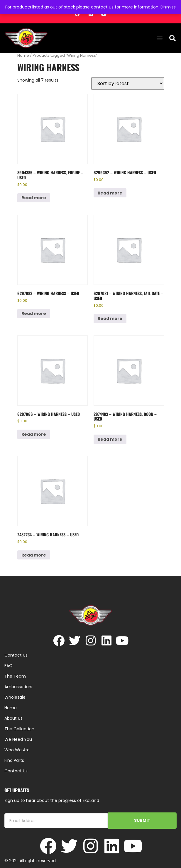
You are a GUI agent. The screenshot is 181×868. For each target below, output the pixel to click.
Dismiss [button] (168, 7)
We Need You (18, 739)
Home (23, 55)
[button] (160, 38)
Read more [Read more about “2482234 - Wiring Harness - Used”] (34, 555)
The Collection (19, 729)
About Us (13, 718)
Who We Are (17, 750)
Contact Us (16, 771)
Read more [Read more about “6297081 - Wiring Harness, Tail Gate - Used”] (110, 318)
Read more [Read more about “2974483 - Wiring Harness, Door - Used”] (110, 439)
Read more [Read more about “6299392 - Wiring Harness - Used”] (110, 193)
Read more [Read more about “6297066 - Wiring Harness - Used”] (34, 434)
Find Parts (14, 760)
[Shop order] (128, 83)
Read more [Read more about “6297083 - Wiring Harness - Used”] (34, 314)
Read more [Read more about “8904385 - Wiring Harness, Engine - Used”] (34, 198)
